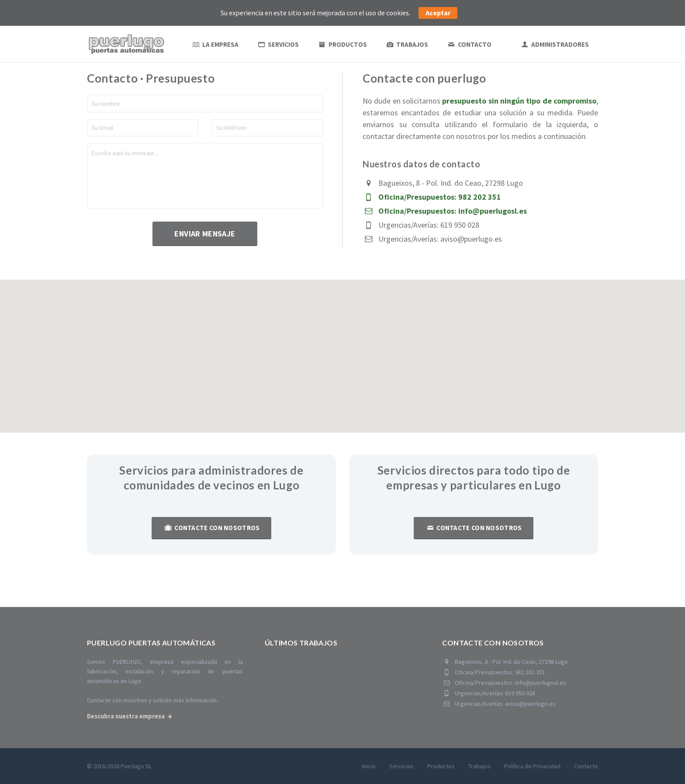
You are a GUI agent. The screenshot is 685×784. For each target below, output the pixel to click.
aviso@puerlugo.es (471, 239)
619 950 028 (460, 225)
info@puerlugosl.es (493, 211)
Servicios (278, 44)
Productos (342, 44)
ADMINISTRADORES (554, 44)
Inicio (369, 766)
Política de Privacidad (532, 766)
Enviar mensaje (205, 234)
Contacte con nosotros (211, 528)
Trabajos (407, 44)
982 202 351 (480, 197)
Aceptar (438, 13)
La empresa (215, 44)
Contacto (469, 44)
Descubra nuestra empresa (126, 716)
